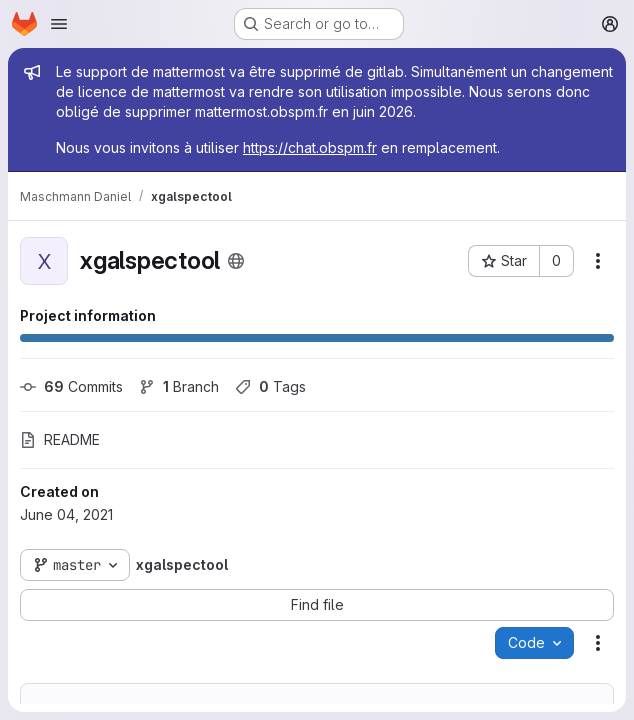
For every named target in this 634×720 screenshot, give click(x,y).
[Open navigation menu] (59, 24)
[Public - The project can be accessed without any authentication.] (236, 261)
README (60, 439)
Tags (270, 386)
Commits (71, 386)
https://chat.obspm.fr (310, 147)
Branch (179, 386)
